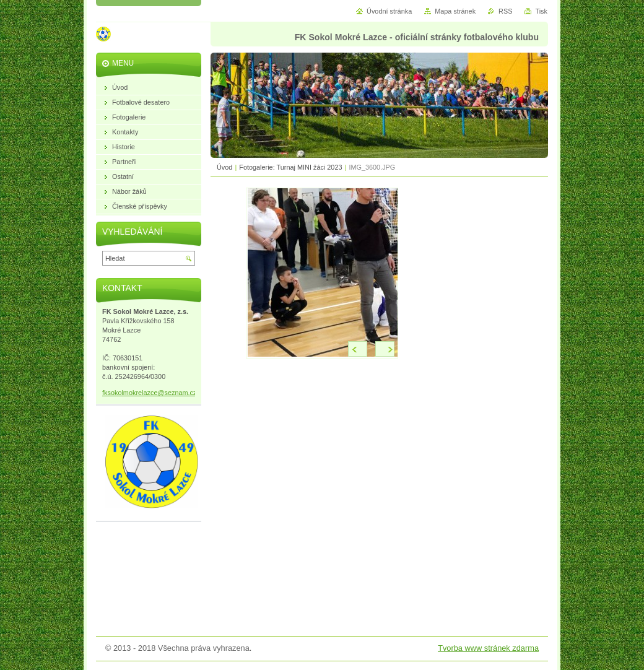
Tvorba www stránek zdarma (488, 648)
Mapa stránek (455, 11)
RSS (505, 11)
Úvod (224, 167)
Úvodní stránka (389, 11)
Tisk (541, 11)
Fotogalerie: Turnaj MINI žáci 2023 (290, 167)
